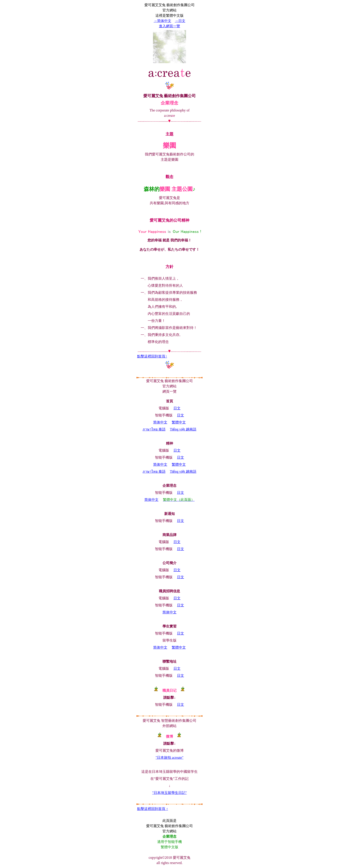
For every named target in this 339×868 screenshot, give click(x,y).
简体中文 (160, 422)
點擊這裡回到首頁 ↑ (153, 809)
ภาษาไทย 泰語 (154, 429)
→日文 (180, 21)
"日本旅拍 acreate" (169, 758)
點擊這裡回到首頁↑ (152, 356)
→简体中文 (162, 21)
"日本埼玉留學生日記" (169, 793)
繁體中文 (179, 422)
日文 (177, 408)
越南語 (183, 429)
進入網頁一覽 (169, 26)
